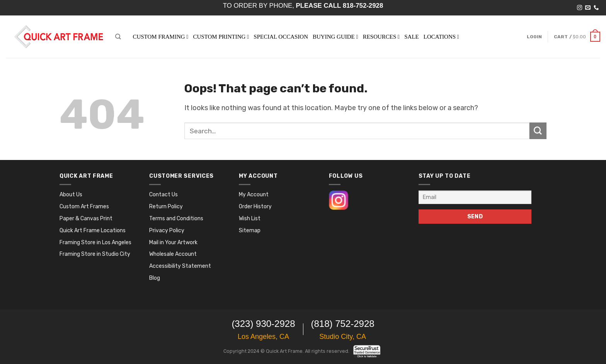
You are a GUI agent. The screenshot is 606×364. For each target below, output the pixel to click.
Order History (255, 207)
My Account (254, 195)
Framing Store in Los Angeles (95, 242)
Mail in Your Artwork (173, 242)
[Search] (118, 37)
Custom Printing (221, 37)
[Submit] (538, 131)
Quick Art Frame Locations (93, 230)
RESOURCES (381, 37)
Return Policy (166, 207)
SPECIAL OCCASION (281, 37)
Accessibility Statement (180, 266)
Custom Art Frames (84, 207)
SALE (412, 37)
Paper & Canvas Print (86, 219)
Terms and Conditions (176, 219)
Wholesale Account (173, 254)
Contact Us (163, 195)
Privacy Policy (167, 230)
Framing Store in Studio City (95, 254)
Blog (155, 278)
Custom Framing (160, 37)
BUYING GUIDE (335, 37)
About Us (71, 195)
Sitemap (250, 230)
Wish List (250, 219)
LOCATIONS (441, 37)
